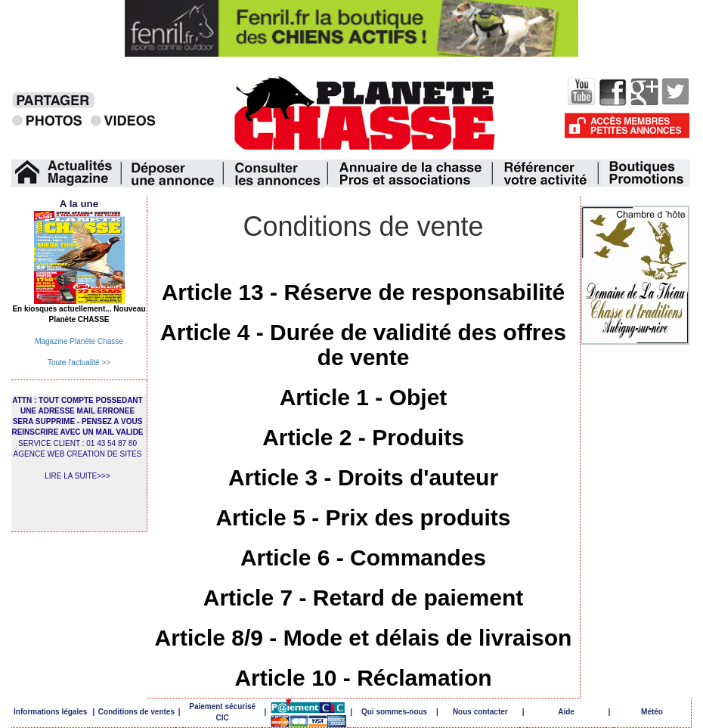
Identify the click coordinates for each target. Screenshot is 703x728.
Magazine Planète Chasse (79, 341)
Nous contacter (480, 712)
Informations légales (50, 712)
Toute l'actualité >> (79, 362)
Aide (566, 712)
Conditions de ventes (136, 712)
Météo (652, 712)
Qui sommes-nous (394, 712)
